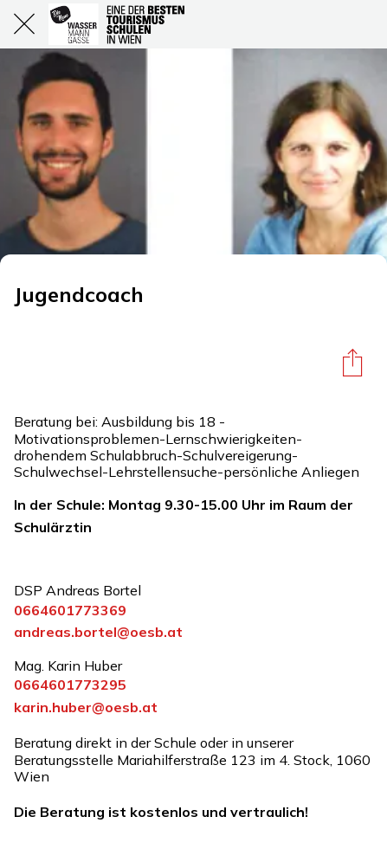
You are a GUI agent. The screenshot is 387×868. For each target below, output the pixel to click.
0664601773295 (70, 685)
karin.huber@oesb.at (86, 707)
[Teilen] (352, 362)
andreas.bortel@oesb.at (98, 632)
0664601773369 (70, 610)
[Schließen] (24, 24)
